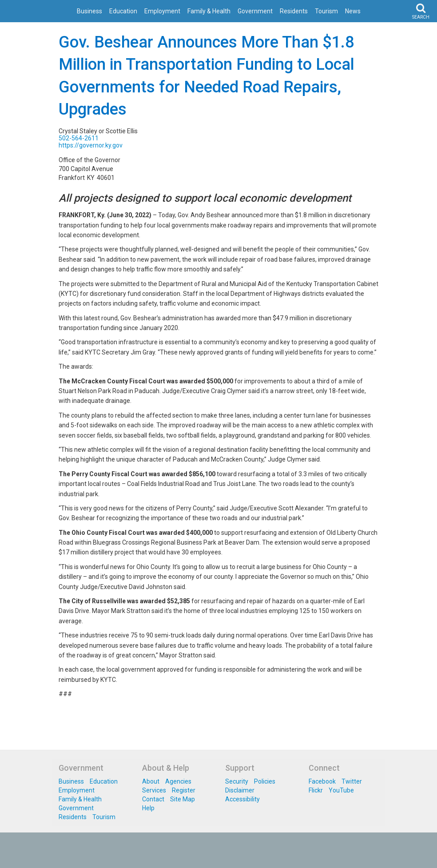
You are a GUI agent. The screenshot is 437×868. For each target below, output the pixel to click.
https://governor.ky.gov (91, 145)
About (151, 781)
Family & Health (209, 11)
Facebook (322, 781)
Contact (153, 799)
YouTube (341, 790)
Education (123, 11)
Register (184, 790)
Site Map (183, 799)
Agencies (178, 781)
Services (154, 790)
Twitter (352, 781)
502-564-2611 (79, 138)
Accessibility (242, 799)
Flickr (316, 790)
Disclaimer (240, 790)
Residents (294, 11)
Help (148, 808)
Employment (162, 11)
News (353, 11)
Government (255, 11)
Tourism (326, 11)
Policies (265, 781)
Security (237, 781)
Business (89, 11)
